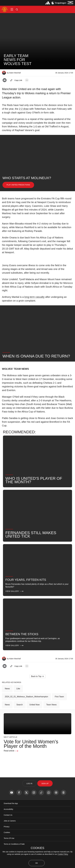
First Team (59, 697)
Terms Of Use (9, 838)
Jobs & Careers (10, 821)
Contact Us (8, 815)
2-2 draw (24, 109)
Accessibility (8, 809)
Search (20, 705)
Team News (51, 705)
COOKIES (37, 848)
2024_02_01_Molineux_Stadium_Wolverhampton (26, 697)
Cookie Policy (63, 854)
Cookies (7, 832)
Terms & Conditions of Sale (14, 844)
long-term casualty (34, 297)
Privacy (7, 827)
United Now (35, 705)
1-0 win (37, 126)
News (7, 689)
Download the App (11, 803)
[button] (12, 9)
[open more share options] (27, 80)
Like (18, 689)
